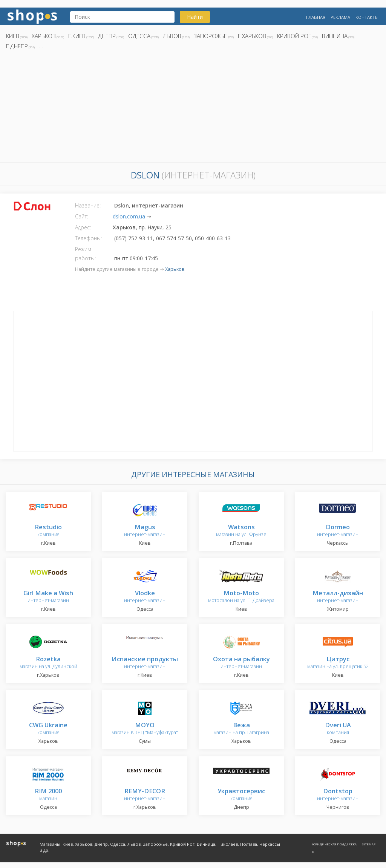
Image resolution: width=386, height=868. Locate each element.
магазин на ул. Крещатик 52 (338, 663)
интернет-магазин (145, 531)
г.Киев (77, 36)
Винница (335, 36)
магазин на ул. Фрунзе (241, 531)
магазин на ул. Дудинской (48, 663)
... (41, 46)
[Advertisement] (193, 108)
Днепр (107, 36)
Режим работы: (85, 254)
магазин (48, 795)
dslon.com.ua (129, 216)
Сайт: (82, 216)
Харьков (44, 36)
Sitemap (369, 844)
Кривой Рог (294, 36)
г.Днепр (17, 46)
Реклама (340, 17)
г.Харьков (252, 36)
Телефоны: (88, 238)
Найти (195, 17)
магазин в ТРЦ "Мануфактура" (145, 729)
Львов (172, 36)
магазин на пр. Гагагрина (241, 729)
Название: (88, 205)
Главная (316, 17)
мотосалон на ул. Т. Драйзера (241, 597)
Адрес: (83, 227)
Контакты (367, 17)
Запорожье (210, 36)
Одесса (139, 36)
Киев (13, 36)
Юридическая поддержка (334, 844)
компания (48, 531)
